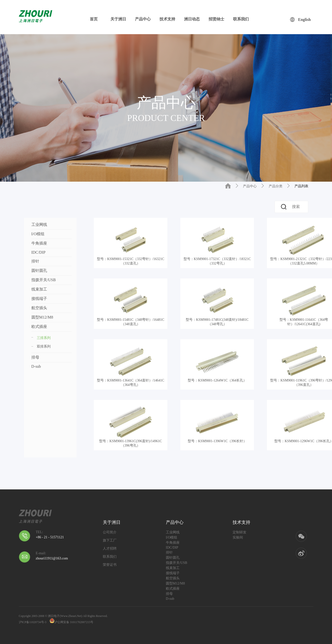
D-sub (36, 366)
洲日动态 (192, 19)
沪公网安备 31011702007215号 (72, 621)
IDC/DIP (39, 252)
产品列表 (301, 186)
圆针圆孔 (39, 271)
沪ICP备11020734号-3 (33, 622)
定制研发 (239, 532)
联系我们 (241, 19)
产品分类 (276, 186)
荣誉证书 (110, 565)
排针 (35, 261)
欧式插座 (39, 327)
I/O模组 (38, 234)
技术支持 (167, 19)
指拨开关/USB (44, 280)
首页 (94, 19)
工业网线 (39, 225)
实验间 (238, 537)
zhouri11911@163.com (52, 558)
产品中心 (143, 19)
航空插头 (39, 308)
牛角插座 (39, 243)
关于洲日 (118, 19)
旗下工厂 (110, 540)
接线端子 (39, 299)
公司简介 (110, 532)
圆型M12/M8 (42, 317)
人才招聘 (110, 549)
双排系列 (44, 346)
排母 (35, 357)
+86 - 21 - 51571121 (50, 537)
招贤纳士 (216, 19)
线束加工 (39, 289)
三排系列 (41, 338)
